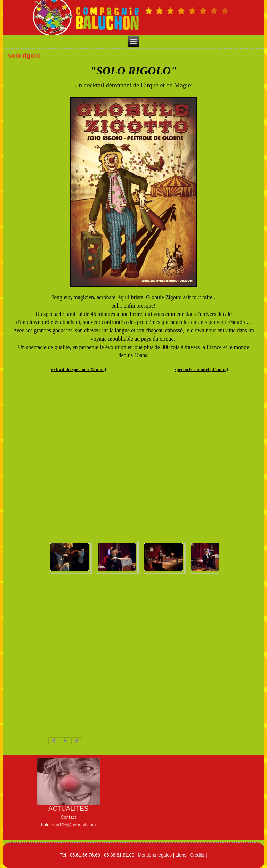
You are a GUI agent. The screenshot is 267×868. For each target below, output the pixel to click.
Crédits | (198, 855)
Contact (68, 817)
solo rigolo (24, 56)
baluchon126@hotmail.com (68, 825)
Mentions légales (155, 855)
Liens (181, 855)
